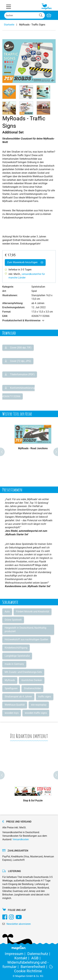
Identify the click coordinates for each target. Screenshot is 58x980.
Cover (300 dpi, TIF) (20, 348)
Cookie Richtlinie (33, 969)
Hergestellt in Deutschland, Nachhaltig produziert (25, 630)
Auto (7, 612)
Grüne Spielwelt (13, 620)
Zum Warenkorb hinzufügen (25, 262)
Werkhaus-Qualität (15, 705)
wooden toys (12, 713)
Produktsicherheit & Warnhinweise (23, 321)
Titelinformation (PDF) (22, 374)
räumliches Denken (32, 680)
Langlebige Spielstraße (17, 656)
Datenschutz (39, 954)
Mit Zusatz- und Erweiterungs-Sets (23, 672)
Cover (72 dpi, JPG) (20, 361)
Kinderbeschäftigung (16, 648)
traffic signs (45, 697)
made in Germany (14, 664)
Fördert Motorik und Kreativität (33, 612)
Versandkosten (21, 839)
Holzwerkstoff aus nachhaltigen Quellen (26, 639)
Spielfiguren (11, 688)
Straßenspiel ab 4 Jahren (18, 697)
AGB (36, 958)
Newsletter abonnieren (19, 924)
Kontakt (23, 958)
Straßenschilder (32, 688)
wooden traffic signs (36, 713)
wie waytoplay (39, 705)
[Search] (25, 15)
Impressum (16, 954)
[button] (9, 92)
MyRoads (10, 680)
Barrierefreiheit (35, 967)
